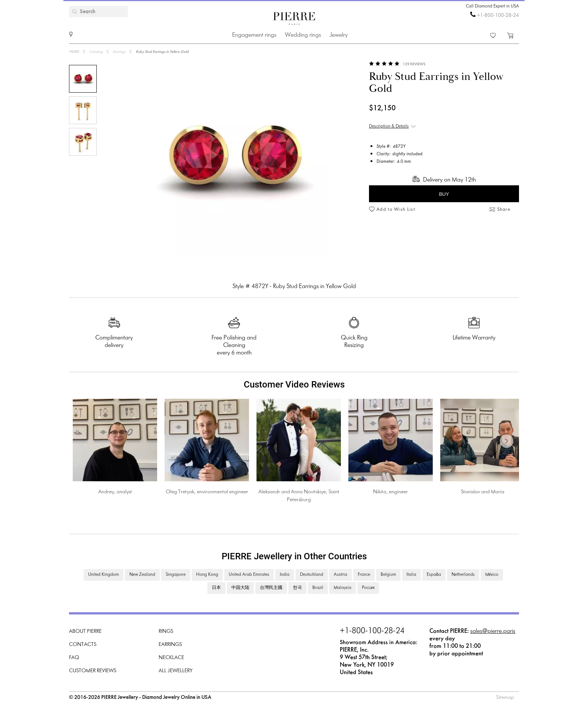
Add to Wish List (396, 210)
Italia (411, 575)
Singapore (176, 575)
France (364, 575)
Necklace (171, 658)
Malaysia (343, 588)
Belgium (388, 575)
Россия (368, 588)
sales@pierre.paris (493, 631)
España (434, 575)
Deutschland (312, 575)
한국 (297, 588)
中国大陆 (240, 588)
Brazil (318, 588)
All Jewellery (175, 671)
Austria (340, 575)
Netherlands (463, 575)
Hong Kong (207, 575)
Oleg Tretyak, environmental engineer (207, 492)
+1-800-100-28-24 (498, 16)
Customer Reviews (93, 671)
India (285, 575)
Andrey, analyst (115, 492)
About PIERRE (85, 632)
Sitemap (505, 698)
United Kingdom (103, 575)
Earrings (170, 645)
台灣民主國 (271, 588)
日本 (216, 588)
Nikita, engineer (391, 492)
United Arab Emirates (249, 575)
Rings (166, 632)
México (492, 575)
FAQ (74, 658)
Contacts (83, 645)
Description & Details (389, 126)
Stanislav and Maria (483, 492)
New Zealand (142, 575)
